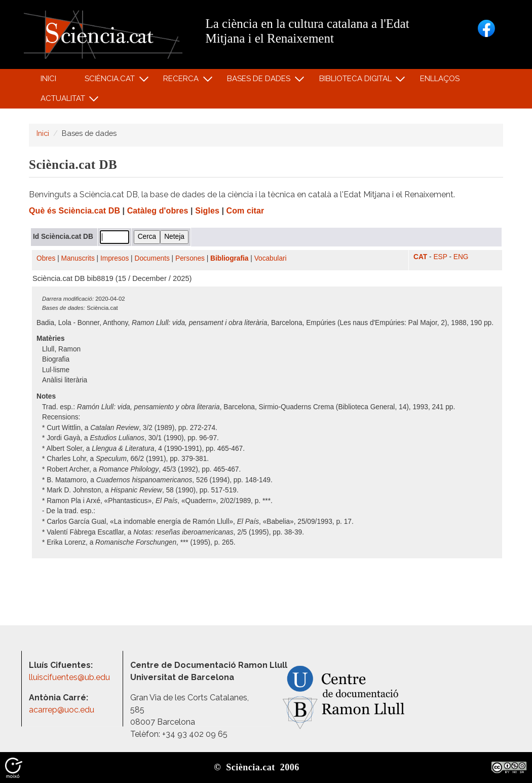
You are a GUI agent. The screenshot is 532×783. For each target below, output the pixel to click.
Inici (48, 79)
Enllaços (440, 79)
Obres (46, 258)
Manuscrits (78, 258)
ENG (461, 257)
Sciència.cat (111, 81)
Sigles (207, 211)
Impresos (115, 258)
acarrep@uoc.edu (62, 710)
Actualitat (64, 101)
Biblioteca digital (357, 81)
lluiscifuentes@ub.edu (70, 677)
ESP (440, 257)
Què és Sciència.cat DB (74, 211)
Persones (190, 258)
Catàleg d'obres (158, 211)
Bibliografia (229, 258)
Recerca (183, 81)
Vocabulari (271, 258)
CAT (420, 257)
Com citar (245, 211)
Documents (152, 258)
